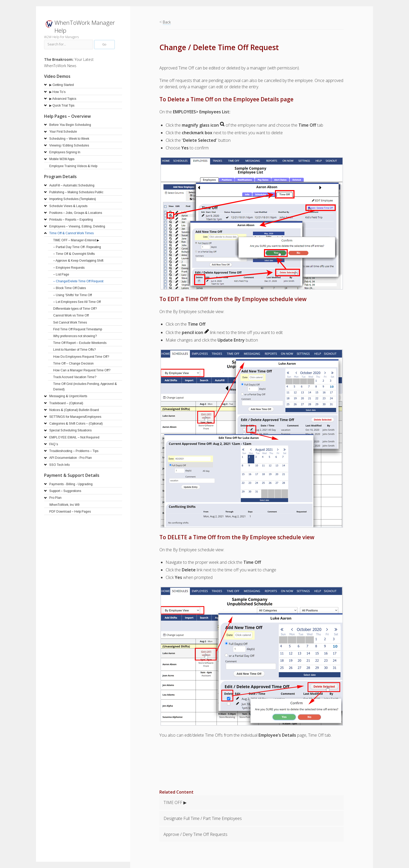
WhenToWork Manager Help (85, 27)
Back (167, 22)
